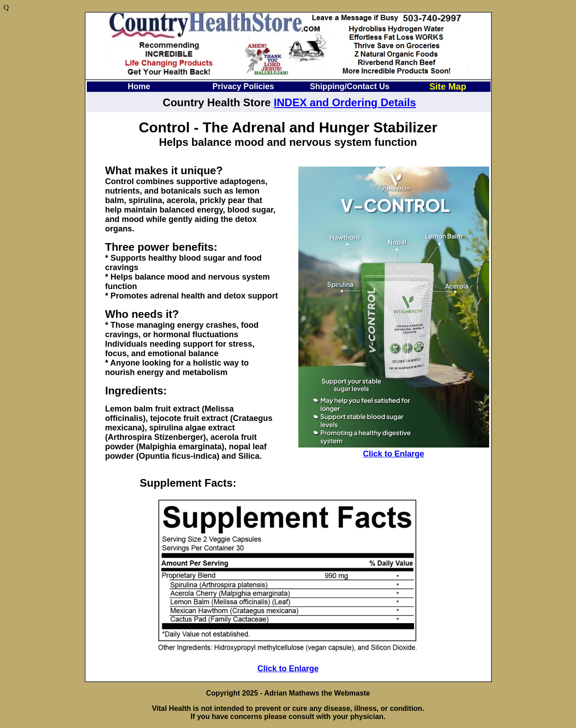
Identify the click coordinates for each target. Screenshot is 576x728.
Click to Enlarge (393, 454)
